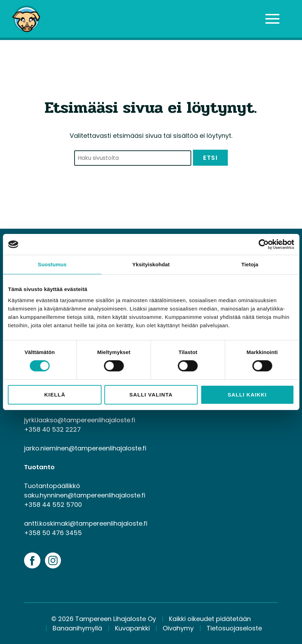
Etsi (210, 158)
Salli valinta (151, 395)
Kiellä (55, 395)
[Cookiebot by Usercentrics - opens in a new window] (264, 244)
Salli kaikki (247, 395)
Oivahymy (178, 628)
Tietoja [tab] (250, 264)
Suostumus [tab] (52, 264)
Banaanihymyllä (77, 628)
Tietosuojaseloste (234, 628)
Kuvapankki (132, 628)
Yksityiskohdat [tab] (151, 264)
